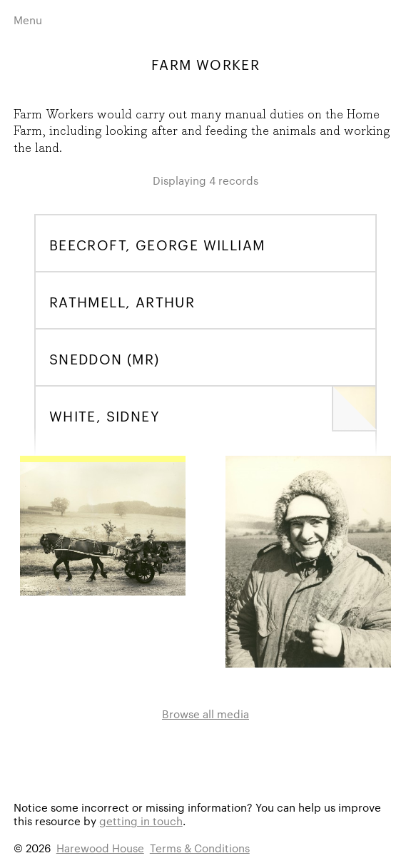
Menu (28, 20)
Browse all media (205, 714)
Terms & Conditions (200, 848)
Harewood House (100, 848)
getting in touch (141, 821)
